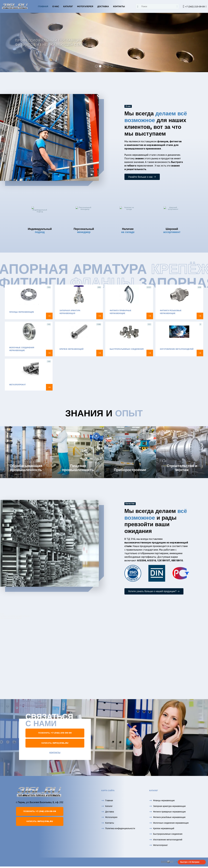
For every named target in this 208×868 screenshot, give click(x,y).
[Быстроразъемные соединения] (150, 353)
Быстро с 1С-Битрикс (190, 862)
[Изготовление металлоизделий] (200, 353)
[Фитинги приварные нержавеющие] (150, 316)
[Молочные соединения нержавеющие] (49, 353)
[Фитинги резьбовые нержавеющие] (200, 316)
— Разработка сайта (177, 862)
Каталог (68, 6)
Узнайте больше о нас (142, 177)
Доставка (103, 6)
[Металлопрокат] (49, 387)
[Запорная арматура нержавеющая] (100, 316)
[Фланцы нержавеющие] (49, 316)
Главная (43, 6)
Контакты (119, 6)
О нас (56, 6)
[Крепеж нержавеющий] (100, 353)
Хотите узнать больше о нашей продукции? (154, 591)
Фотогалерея (85, 6)
